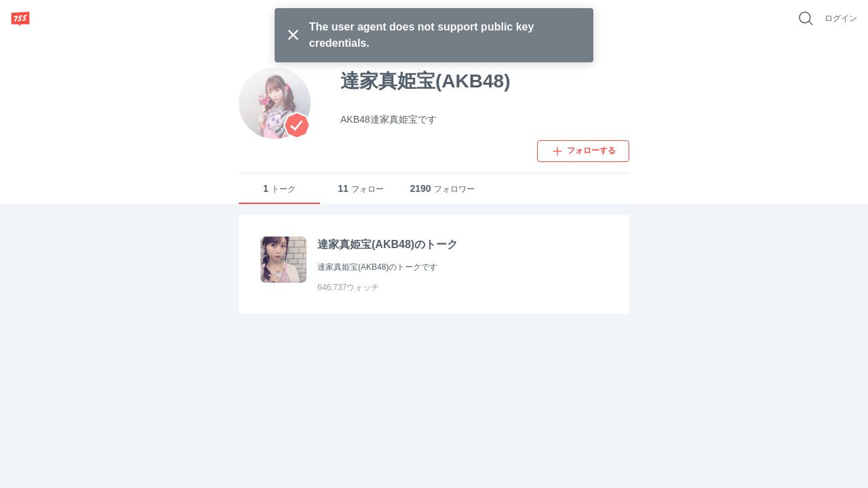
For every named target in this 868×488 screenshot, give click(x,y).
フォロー (361, 189)
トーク (279, 189)
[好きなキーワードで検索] (806, 18)
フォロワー (442, 189)
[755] (20, 18)
